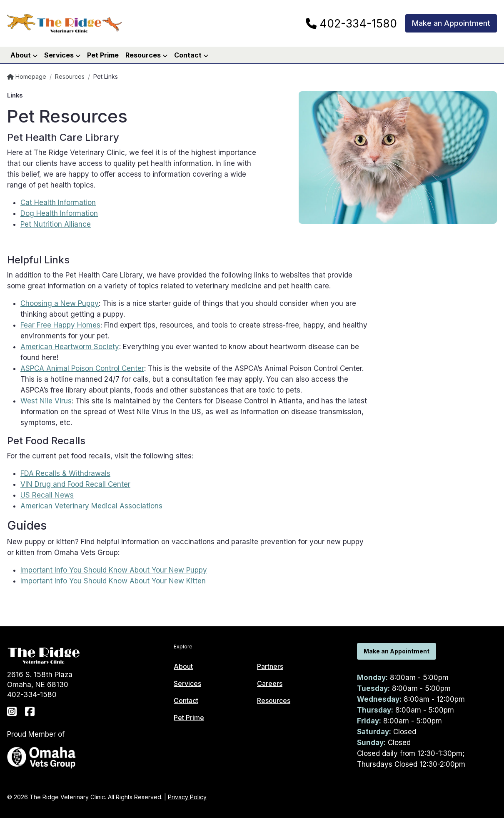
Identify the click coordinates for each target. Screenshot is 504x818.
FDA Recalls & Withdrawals (65, 473)
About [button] (24, 55)
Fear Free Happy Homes (60, 325)
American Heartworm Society (70, 347)
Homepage (27, 76)
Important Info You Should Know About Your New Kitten (113, 581)
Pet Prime (103, 55)
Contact (186, 700)
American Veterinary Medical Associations (91, 506)
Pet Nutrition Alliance (56, 224)
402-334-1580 (351, 24)
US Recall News (47, 495)
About (183, 666)
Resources (70, 76)
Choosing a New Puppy (60, 303)
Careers (270, 683)
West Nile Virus (46, 401)
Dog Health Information (59, 213)
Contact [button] (191, 55)
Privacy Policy (187, 797)
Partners (270, 666)
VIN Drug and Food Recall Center (75, 484)
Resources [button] (146, 55)
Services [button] (62, 55)
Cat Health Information (58, 203)
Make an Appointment (451, 23)
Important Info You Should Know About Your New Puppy (114, 570)
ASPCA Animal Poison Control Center (82, 368)
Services (187, 683)
